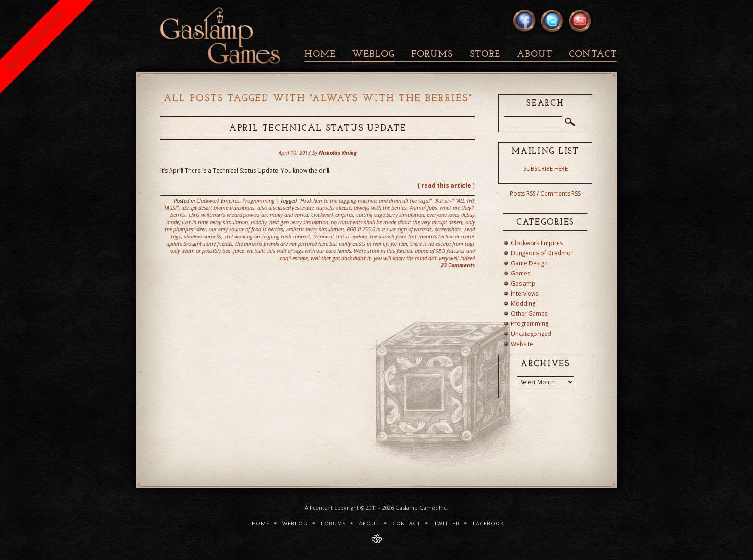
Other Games (529, 314)
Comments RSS (560, 194)
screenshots (448, 229)
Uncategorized (531, 334)
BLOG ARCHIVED (36, 41)
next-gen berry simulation (299, 222)
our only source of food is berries (246, 229)
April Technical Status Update (318, 128)
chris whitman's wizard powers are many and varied (249, 215)
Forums (432, 54)
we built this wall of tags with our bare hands (299, 251)
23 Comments (458, 265)
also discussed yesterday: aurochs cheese (304, 208)
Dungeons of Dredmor (542, 253)
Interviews (525, 293)
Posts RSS (523, 194)
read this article (446, 185)
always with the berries (380, 208)
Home (320, 54)
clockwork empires (332, 215)
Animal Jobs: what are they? (442, 208)
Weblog (373, 54)
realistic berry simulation (315, 229)
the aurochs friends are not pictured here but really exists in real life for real (321, 244)
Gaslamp (523, 283)
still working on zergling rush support (267, 236)
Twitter (447, 523)
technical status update (340, 236)
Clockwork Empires (218, 200)
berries (178, 215)
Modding (523, 304)
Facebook (488, 523)
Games (521, 273)
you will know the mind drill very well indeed (424, 258)
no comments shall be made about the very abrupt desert (397, 222)
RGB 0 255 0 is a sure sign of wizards (389, 229)
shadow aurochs (203, 236)
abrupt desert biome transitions (218, 208)
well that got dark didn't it (341, 258)
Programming (259, 200)
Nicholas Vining (338, 152)
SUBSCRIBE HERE (546, 169)
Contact (593, 54)
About (534, 54)
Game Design (529, 263)
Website (522, 344)
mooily (259, 222)
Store (485, 54)
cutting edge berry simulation (390, 215)
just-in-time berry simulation (215, 222)
